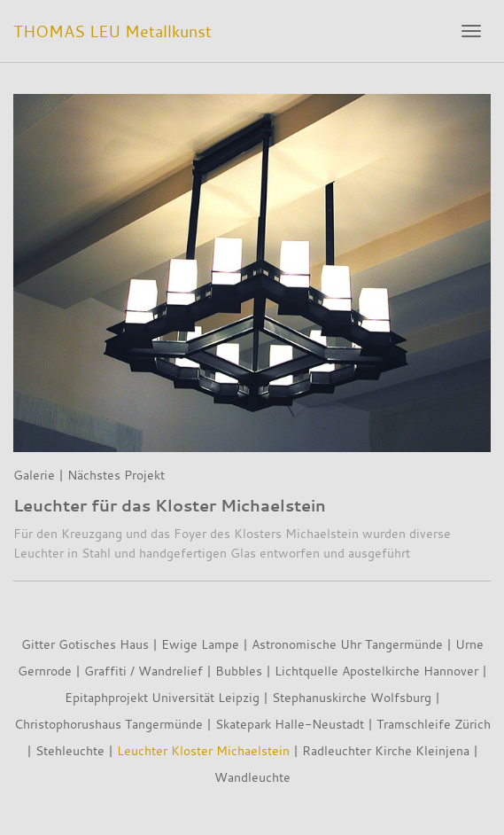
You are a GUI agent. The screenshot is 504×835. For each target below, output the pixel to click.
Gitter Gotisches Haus (85, 644)
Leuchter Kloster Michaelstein (203, 750)
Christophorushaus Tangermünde (109, 724)
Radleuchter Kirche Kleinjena (386, 750)
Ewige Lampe (200, 644)
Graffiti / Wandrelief (143, 671)
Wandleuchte (252, 777)
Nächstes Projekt (116, 475)
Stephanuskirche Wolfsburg (352, 697)
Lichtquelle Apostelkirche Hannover (376, 671)
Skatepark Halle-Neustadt (290, 724)
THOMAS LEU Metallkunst (112, 31)
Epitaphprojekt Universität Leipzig (162, 697)
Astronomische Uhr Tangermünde (347, 644)
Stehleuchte (70, 750)
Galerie (34, 475)
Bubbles (239, 671)
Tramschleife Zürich (434, 724)
